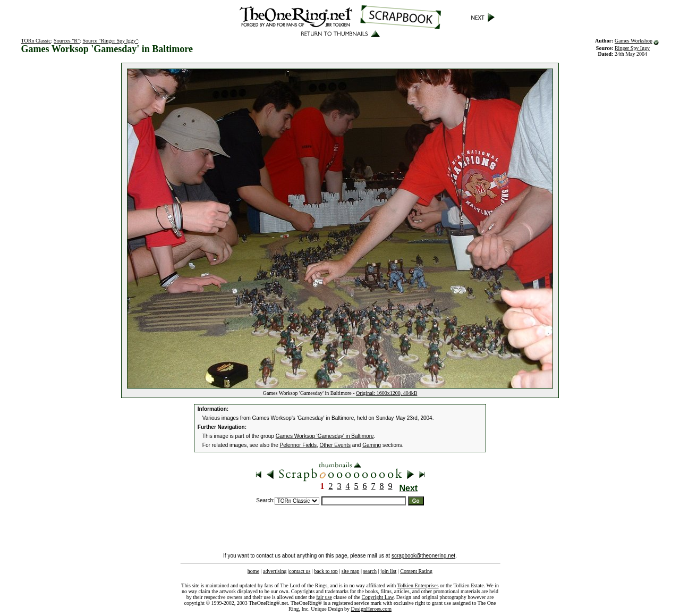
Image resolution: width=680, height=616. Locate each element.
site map (351, 571)
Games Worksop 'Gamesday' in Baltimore (325, 436)
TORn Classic (36, 41)
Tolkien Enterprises (418, 585)
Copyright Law (378, 597)
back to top (326, 571)
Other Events (335, 445)
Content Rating (416, 571)
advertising (275, 571)
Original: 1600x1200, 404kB (386, 393)
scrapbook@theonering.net (423, 556)
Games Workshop (634, 41)
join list (388, 571)
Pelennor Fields (298, 445)
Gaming (372, 445)
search (370, 571)
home (253, 571)
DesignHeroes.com (371, 609)
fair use (324, 597)
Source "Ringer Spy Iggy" (110, 41)
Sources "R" (67, 41)
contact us (300, 571)
